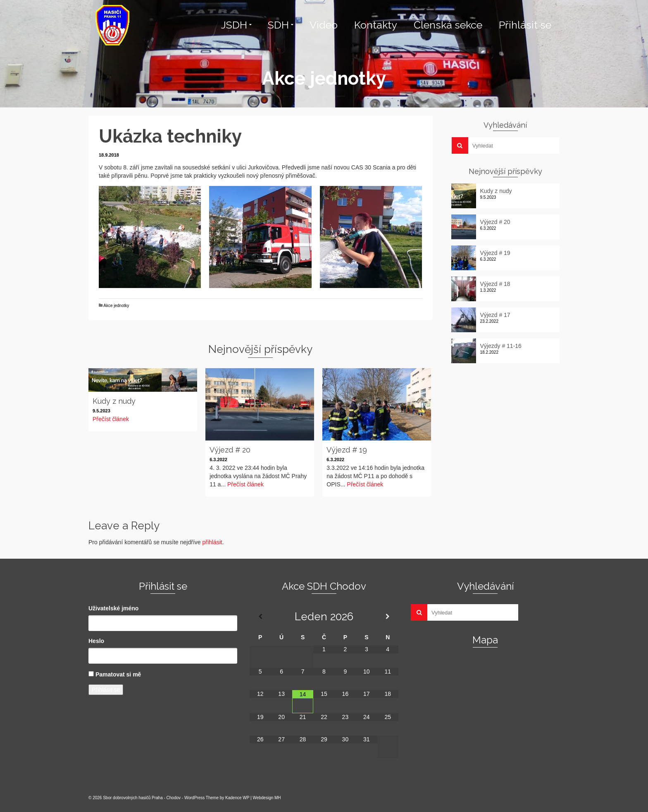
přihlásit (212, 542)
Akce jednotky (116, 306)
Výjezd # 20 (495, 222)
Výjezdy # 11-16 (501, 346)
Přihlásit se (106, 690)
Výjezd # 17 (495, 315)
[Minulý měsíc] (260, 617)
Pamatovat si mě (118, 674)
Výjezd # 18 (495, 284)
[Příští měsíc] (388, 617)
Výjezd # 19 (495, 253)
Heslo (96, 641)
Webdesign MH (267, 798)
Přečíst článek (111, 419)
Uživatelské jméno (113, 608)
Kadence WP (237, 798)
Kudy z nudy (496, 191)
